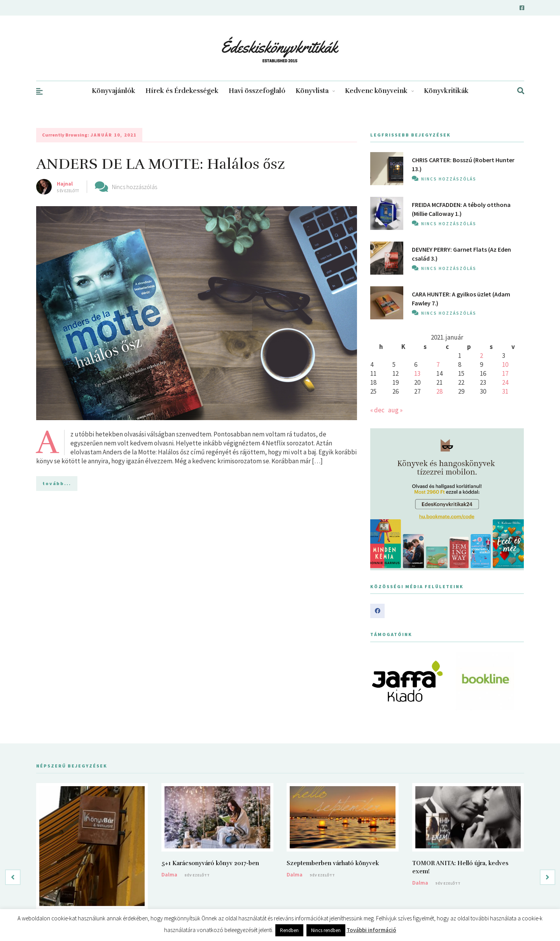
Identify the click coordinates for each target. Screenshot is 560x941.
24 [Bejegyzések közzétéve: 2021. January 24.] (505, 382)
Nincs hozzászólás (135, 187)
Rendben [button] (289, 930)
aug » (395, 410)
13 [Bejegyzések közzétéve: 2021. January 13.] (417, 373)
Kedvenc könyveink (379, 91)
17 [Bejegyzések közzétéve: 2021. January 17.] (505, 373)
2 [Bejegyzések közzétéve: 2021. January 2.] (481, 356)
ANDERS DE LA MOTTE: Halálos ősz (161, 164)
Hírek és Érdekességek (182, 91)
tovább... (57, 483)
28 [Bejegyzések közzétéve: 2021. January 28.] (439, 391)
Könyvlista (315, 91)
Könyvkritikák (446, 91)
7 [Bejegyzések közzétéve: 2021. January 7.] (438, 364)
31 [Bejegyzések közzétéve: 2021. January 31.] (505, 391)
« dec (377, 410)
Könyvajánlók (114, 91)
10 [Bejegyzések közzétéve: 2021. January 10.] (505, 364)
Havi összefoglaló (257, 91)
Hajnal (65, 184)
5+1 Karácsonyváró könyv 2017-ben (210, 863)
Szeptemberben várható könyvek (333, 863)
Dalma (169, 874)
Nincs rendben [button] (326, 930)
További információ (371, 930)
